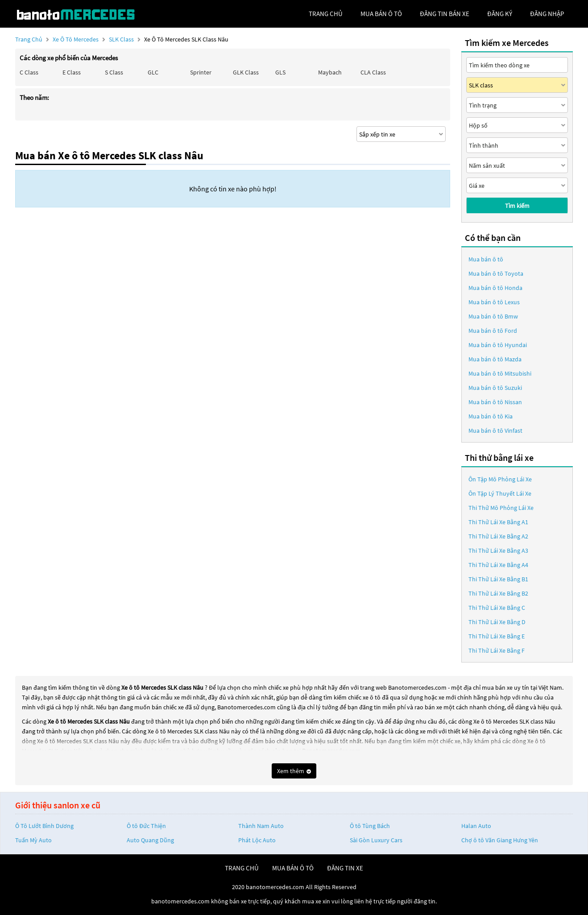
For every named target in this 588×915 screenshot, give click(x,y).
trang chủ (326, 14)
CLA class (373, 72)
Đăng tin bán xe (445, 14)
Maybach (330, 72)
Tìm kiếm (517, 206)
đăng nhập (547, 14)
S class (114, 72)
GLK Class (246, 72)
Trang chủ (29, 39)
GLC (153, 72)
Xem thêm (294, 771)
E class (72, 72)
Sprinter (201, 72)
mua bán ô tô (381, 14)
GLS (280, 72)
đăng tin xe (345, 868)
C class (29, 72)
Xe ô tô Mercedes (76, 39)
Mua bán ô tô (486, 259)
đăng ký (500, 14)
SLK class (122, 39)
